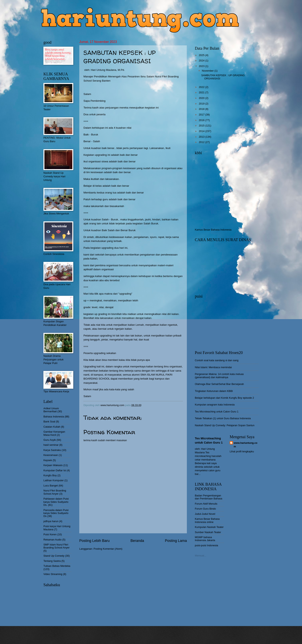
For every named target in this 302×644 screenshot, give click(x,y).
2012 (202, 142)
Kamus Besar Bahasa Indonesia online (207, 520)
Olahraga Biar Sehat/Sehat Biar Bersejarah (219, 384)
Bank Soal (49, 422)
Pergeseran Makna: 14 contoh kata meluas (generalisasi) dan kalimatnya (219, 376)
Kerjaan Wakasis (53, 465)
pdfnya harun (51, 521)
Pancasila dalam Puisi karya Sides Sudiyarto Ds (56, 513)
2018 (202, 109)
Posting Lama (176, 541)
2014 (202, 131)
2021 (202, 92)
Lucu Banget (51, 486)
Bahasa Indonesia (54, 417)
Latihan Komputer (54, 480)
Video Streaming (53, 574)
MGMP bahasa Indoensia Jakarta (205, 539)
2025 (202, 55)
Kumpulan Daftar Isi (55, 470)
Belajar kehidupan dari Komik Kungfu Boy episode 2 (224, 398)
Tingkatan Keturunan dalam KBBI (214, 391)
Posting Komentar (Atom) (108, 549)
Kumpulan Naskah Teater (209, 527)
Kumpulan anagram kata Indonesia (215, 405)
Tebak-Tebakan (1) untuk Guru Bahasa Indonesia (223, 418)
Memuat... (201, 556)
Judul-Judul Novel (205, 514)
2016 (202, 120)
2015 (202, 126)
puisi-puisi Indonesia (206, 545)
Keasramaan (51, 455)
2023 (202, 66)
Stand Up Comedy (54, 556)
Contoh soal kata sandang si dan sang (217, 360)
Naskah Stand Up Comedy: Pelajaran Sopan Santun (225, 425)
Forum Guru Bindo (205, 509)
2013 (202, 137)
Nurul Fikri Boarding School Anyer (55, 492)
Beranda (137, 541)
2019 (202, 104)
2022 (202, 87)
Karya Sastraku (52, 450)
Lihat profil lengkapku (242, 451)
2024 (202, 61)
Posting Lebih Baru (94, 541)
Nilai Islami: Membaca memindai (213, 367)
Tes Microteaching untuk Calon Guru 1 (217, 412)
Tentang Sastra (52, 561)
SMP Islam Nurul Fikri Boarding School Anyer (56, 546)
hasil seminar (51, 445)
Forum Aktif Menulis (206, 504)
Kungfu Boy (50, 475)
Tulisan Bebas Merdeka (57, 566)
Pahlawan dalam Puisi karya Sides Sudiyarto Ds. (56, 502)
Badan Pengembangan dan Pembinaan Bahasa (208, 497)
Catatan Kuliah (52, 427)
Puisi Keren (50, 534)
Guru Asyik (50, 440)
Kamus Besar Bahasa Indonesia (213, 230)
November (208, 71)
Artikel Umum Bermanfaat (51, 410)
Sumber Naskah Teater (208, 532)
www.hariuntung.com (246, 445)
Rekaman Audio (52, 540)
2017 (202, 115)
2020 (202, 98)
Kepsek (48, 460)
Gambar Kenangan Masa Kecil (54, 433)
